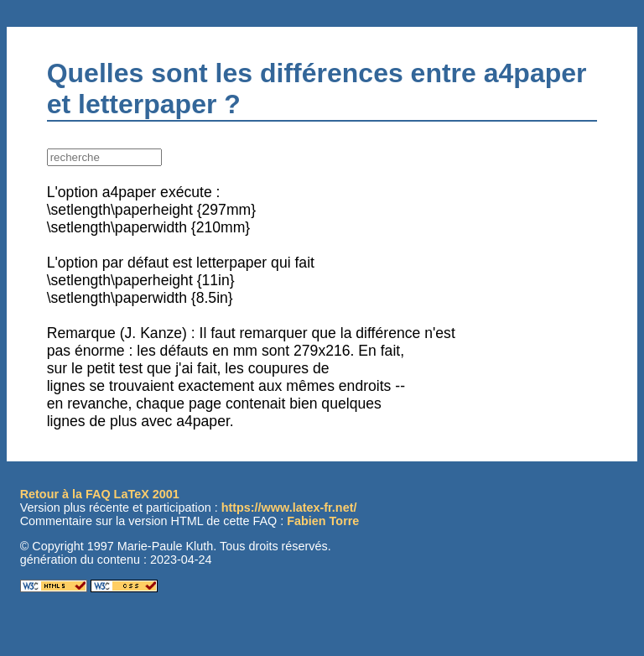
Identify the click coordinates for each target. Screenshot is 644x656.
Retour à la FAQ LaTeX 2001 (100, 494)
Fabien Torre (323, 521)
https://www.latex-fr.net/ (289, 508)
